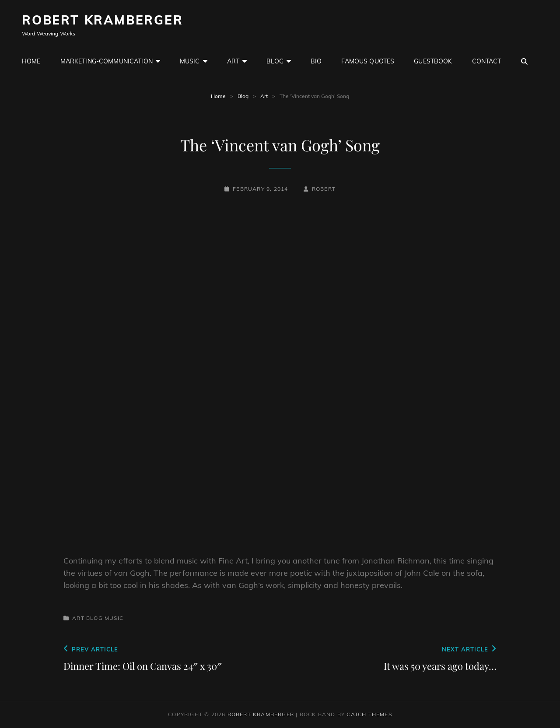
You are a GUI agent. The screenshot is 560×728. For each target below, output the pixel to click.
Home (31, 61)
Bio (316, 61)
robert (324, 189)
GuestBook (433, 61)
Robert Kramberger (103, 20)
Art (233, 61)
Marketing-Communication (107, 61)
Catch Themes (369, 714)
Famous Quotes (368, 61)
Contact (487, 61)
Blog (275, 61)
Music (190, 61)
